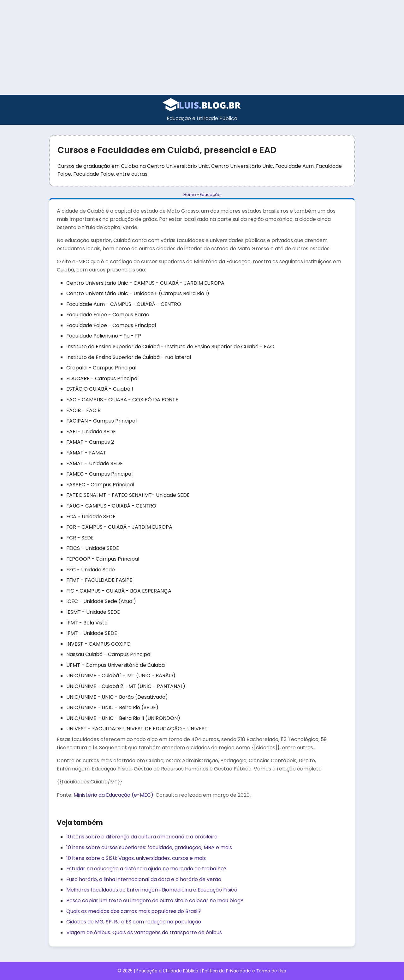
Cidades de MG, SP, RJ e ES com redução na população (134, 922)
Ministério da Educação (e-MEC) (113, 795)
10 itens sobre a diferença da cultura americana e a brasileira (142, 837)
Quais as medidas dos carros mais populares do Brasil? (134, 911)
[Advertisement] (202, 47)
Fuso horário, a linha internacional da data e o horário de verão (144, 879)
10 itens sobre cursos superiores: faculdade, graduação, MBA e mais (149, 847)
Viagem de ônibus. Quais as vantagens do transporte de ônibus (144, 932)
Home (190, 195)
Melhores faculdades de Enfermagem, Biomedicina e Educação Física (152, 890)
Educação (210, 195)
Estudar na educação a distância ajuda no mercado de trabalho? (146, 869)
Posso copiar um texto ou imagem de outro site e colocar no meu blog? (155, 901)
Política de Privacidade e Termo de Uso (244, 971)
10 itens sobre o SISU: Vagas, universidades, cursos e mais (136, 858)
